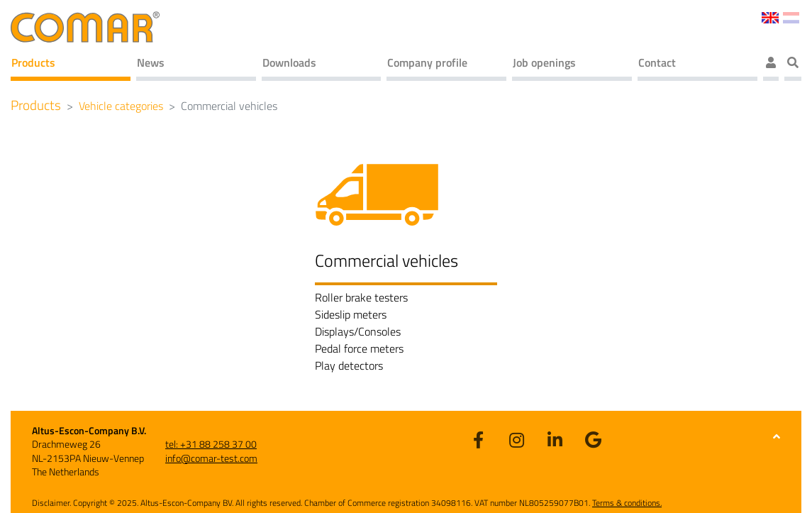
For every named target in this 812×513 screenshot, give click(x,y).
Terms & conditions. (627, 503)
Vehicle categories (121, 106)
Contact (657, 62)
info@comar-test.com (211, 458)
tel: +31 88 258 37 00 (211, 444)
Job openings (544, 62)
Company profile (427, 62)
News (151, 62)
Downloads (289, 62)
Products (33, 62)
